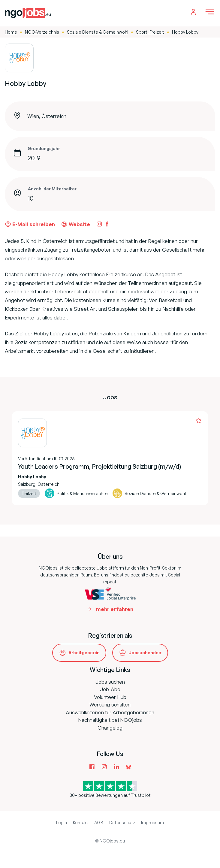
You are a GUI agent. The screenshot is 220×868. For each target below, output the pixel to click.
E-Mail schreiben (30, 224)
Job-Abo (110, 689)
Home (11, 32)
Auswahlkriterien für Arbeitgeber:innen (110, 712)
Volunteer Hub (110, 697)
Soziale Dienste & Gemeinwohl (98, 32)
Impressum (152, 823)
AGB (99, 823)
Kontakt (81, 823)
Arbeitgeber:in (84, 653)
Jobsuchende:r (145, 653)
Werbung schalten (110, 705)
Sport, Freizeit (150, 32)
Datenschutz (122, 823)
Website (75, 224)
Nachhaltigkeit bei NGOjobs (110, 720)
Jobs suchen (110, 682)
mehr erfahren (115, 609)
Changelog (110, 728)
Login (62, 823)
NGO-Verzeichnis (42, 32)
